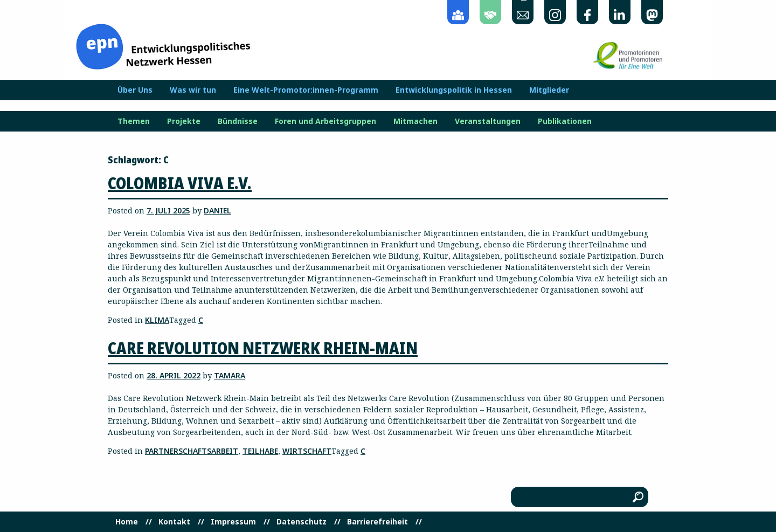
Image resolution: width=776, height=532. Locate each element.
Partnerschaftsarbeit (192, 451)
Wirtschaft (307, 451)
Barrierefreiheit (377, 522)
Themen (134, 121)
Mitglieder (549, 90)
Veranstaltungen (488, 121)
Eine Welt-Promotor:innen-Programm (306, 90)
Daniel (217, 210)
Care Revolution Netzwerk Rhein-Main (263, 348)
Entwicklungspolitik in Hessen (454, 90)
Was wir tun (193, 90)
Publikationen (565, 121)
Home (127, 522)
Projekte (184, 121)
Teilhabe (260, 451)
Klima (157, 320)
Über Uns (135, 90)
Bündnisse (238, 121)
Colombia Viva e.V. (180, 183)
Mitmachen (415, 121)
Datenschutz (302, 522)
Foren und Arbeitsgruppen (325, 121)
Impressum (233, 522)
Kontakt (174, 522)
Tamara (230, 375)
